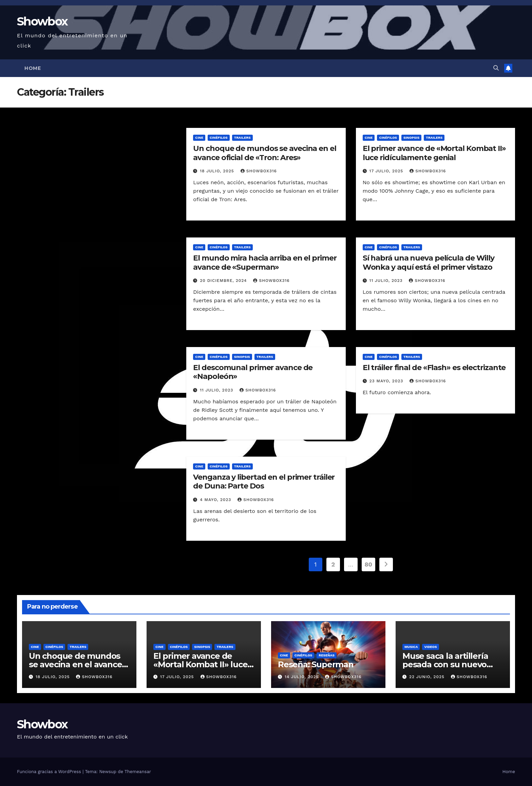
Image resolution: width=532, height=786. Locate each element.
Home (33, 68)
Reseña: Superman (316, 664)
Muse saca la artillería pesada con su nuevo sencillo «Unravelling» (446, 664)
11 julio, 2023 (387, 281)
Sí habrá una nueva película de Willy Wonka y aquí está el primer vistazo (429, 262)
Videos (430, 647)
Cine (199, 138)
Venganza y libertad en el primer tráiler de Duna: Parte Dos (264, 482)
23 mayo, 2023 (387, 381)
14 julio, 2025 (303, 677)
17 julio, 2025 (387, 171)
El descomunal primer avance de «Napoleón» (253, 372)
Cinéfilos (219, 138)
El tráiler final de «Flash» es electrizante (434, 368)
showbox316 (259, 171)
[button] (496, 68)
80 (368, 564)
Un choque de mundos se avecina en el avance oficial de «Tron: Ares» (264, 153)
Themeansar (138, 772)
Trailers (242, 138)
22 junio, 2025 (428, 677)
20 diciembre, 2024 (224, 281)
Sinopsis (411, 138)
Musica (411, 647)
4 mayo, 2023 (216, 500)
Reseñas (327, 655)
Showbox (42, 21)
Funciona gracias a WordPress (50, 772)
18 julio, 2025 (218, 171)
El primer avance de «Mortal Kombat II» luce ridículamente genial (434, 153)
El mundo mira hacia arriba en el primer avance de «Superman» (265, 262)
